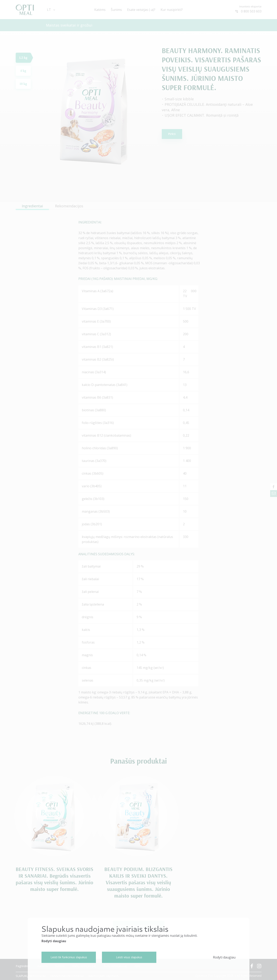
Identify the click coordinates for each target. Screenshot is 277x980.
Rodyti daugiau (54, 941)
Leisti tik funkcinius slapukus (69, 957)
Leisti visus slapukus (129, 957)
